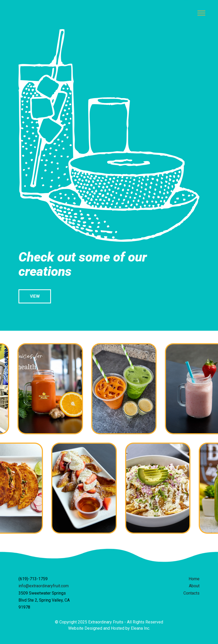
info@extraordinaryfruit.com (44, 586)
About (194, 586)
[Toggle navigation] (201, 13)
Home (194, 579)
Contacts (191, 593)
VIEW (35, 296)
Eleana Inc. (140, 628)
